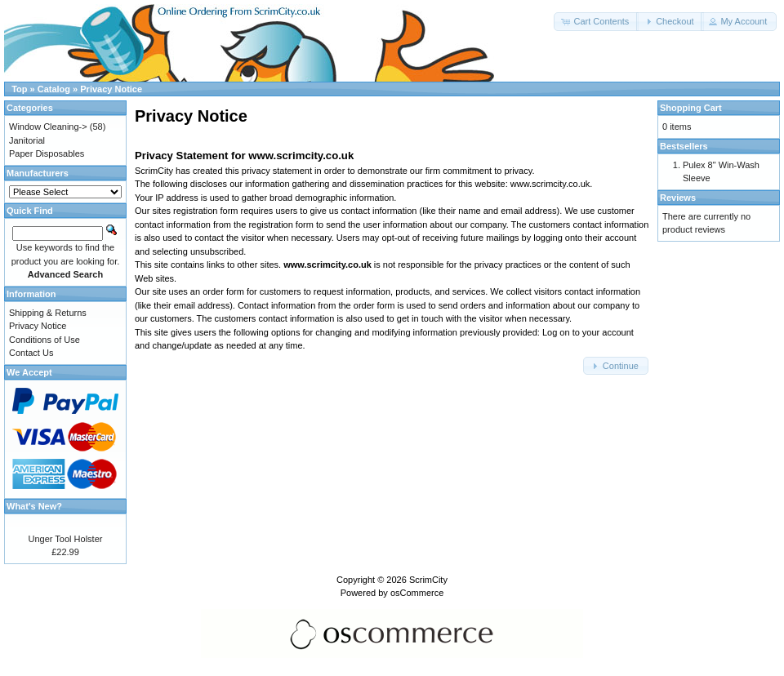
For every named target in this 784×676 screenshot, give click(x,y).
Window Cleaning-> (48, 127)
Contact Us (31, 353)
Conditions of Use (45, 340)
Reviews (678, 198)
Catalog (54, 89)
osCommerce (417, 593)
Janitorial (27, 140)
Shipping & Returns (48, 313)
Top (19, 89)
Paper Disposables (47, 153)
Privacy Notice (111, 89)
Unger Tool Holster (66, 539)
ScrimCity (428, 580)
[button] (596, 22)
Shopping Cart (691, 108)
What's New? (34, 506)
